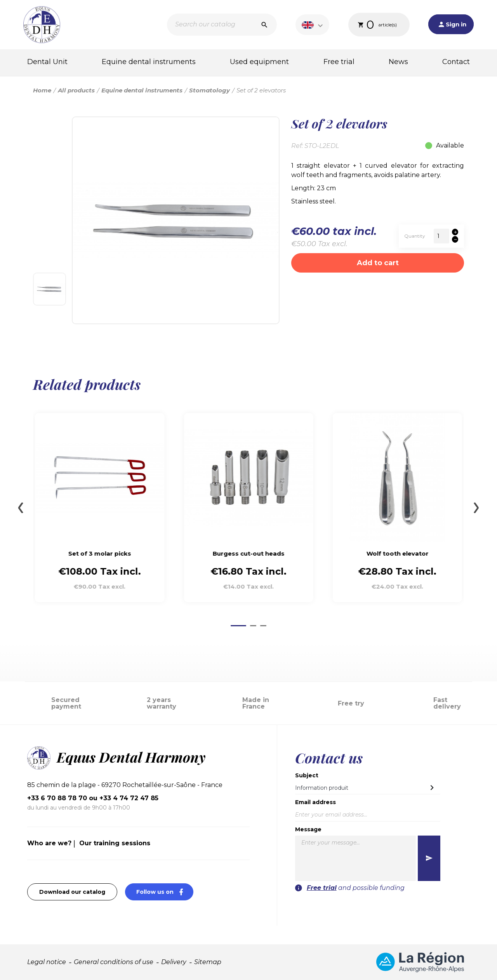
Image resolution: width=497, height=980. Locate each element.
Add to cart (378, 263)
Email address (315, 802)
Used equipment (259, 62)
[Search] (222, 25)
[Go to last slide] (21, 508)
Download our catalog (72, 892)
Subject (307, 775)
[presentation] (393, 908)
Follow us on (165, 892)
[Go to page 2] (253, 626)
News (398, 62)
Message (308, 829)
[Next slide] (476, 508)
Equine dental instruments (149, 62)
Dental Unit (47, 62)
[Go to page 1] (238, 626)
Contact (456, 62)
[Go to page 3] (263, 626)
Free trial (339, 62)
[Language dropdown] (313, 25)
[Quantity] (441, 236)
